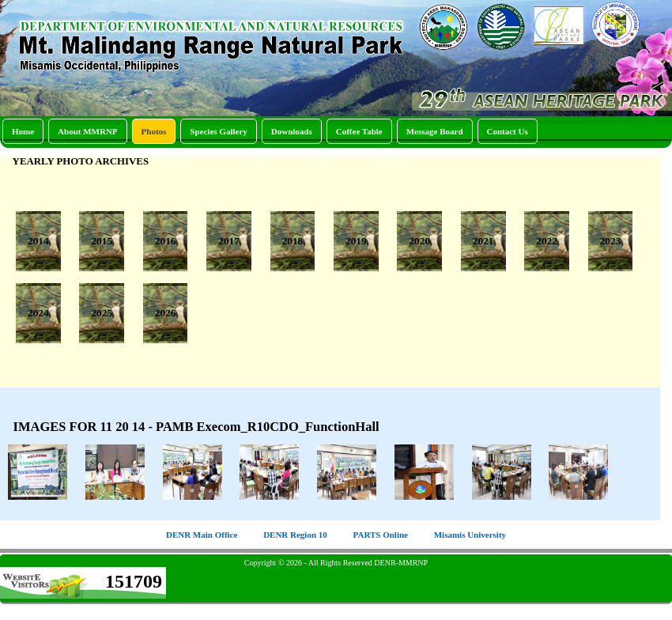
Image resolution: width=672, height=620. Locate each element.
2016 (166, 241)
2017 (229, 241)
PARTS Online (381, 535)
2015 (102, 241)
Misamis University (470, 535)
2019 (356, 241)
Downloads (292, 131)
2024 (38, 313)
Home (23, 131)
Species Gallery (218, 131)
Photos (154, 131)
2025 (102, 313)
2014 (38, 241)
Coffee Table (359, 131)
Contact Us (508, 131)
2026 (166, 313)
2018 (293, 241)
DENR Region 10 (295, 535)
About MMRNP (87, 131)
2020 (419, 241)
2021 (483, 241)
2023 (611, 241)
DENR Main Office (202, 535)
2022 (547, 241)
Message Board (435, 131)
